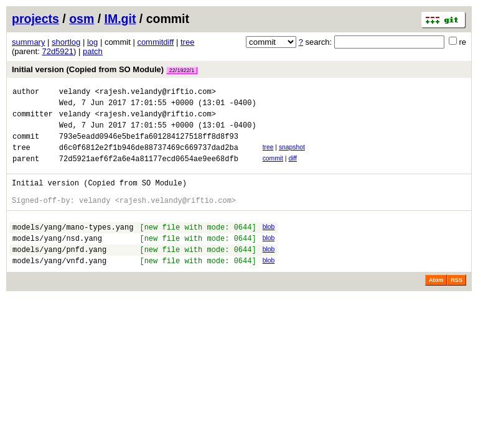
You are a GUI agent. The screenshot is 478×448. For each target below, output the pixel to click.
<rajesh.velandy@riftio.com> (155, 93)
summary (28, 42)
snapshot (292, 156)
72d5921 (58, 51)
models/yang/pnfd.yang (59, 273)
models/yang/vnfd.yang (59, 287)
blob (269, 245)
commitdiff (155, 42)
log (92, 42)
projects (35, 19)
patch (93, 51)
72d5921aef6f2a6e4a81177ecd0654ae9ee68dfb (149, 171)
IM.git (120, 19)
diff (293, 170)
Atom (436, 306)
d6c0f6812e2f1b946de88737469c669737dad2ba (149, 158)
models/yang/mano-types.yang (73, 247)
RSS (457, 306)
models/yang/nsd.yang (57, 260)
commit (273, 170)
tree (187, 42)
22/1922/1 (182, 70)
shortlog (66, 42)
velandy (75, 93)
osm (82, 19)
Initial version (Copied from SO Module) (105, 69)
